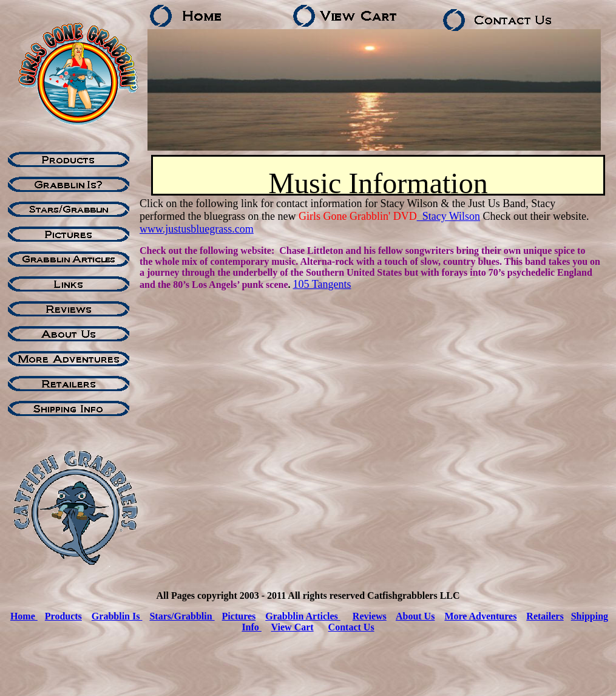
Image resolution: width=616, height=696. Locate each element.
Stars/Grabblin (182, 616)
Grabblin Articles (303, 616)
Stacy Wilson (448, 216)
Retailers (545, 616)
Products (63, 616)
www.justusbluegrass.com (197, 229)
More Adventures (480, 616)
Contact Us (351, 627)
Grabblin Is (117, 616)
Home (24, 616)
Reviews (370, 616)
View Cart (293, 627)
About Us (415, 616)
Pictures (239, 616)
